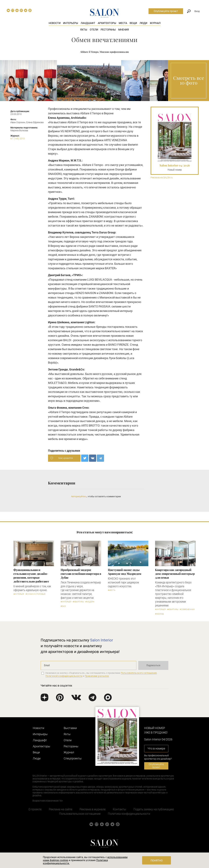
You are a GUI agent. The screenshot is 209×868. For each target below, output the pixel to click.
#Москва (160, 614)
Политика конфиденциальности (129, 814)
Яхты (84, 30)
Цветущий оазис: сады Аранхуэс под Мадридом (125, 572)
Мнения (124, 30)
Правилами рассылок (97, 676)
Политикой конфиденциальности (64, 676)
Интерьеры (71, 23)
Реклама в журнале (92, 809)
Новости (55, 23)
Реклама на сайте (60, 809)
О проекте (35, 809)
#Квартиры (78, 602)
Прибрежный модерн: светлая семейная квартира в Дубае (81, 574)
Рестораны (108, 30)
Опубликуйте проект (166, 11)
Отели (94, 30)
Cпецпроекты (73, 758)
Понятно (157, 861)
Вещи (133, 23)
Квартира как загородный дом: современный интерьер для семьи (175, 574)
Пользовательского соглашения (139, 673)
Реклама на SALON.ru (162, 178)
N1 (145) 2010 (18, 139)
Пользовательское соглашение (80, 814)
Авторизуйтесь (79, 496)
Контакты (119, 809)
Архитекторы (107, 23)
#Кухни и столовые (35, 594)
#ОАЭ (63, 606)
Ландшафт (88, 23)
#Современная (187, 609)
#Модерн (90, 602)
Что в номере (156, 748)
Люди (143, 23)
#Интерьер (19, 594)
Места (123, 23)
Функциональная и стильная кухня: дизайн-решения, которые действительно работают (31, 576)
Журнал (155, 23)
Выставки (70, 728)
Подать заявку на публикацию (154, 809)
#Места (112, 590)
